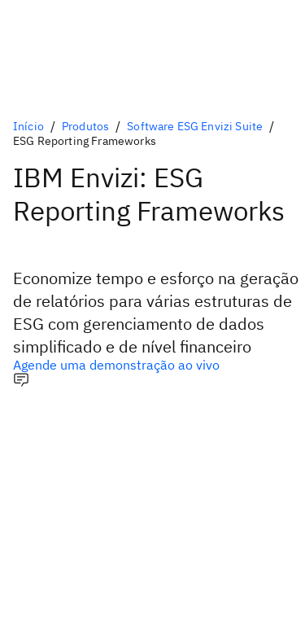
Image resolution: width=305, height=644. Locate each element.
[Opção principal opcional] (152, 365)
